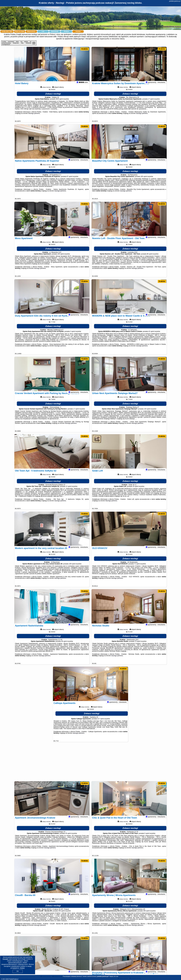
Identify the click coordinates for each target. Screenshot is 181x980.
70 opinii (138, 645)
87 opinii (69, 180)
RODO (22, 968)
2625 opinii (59, 102)
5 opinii (147, 837)
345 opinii (62, 914)
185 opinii (144, 180)
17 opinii (151, 102)
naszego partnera (34, 117)
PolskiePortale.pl (14, 979)
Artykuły (78, 31)
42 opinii (151, 335)
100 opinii (61, 257)
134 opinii (147, 412)
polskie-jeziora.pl (175, 1)
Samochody (55, 31)
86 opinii (150, 257)
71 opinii (137, 567)
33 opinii (135, 490)
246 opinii (146, 914)
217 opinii (101, 722)
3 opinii (73, 335)
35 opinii (68, 837)
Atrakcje (66, 31)
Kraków (85, 49)
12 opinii (69, 490)
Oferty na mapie (20, 31)
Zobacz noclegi (53, 97)
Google (5, 959)
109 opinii (72, 567)
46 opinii (64, 645)
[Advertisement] (90, 763)
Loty (43, 31)
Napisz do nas (114, 976)
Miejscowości (31, 31)
